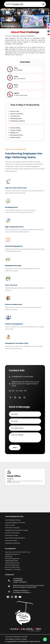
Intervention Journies (11, 535)
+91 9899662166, (17, 377)
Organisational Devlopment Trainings (16, 530)
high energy (9, 556)
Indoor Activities (10, 525)
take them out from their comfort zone (18, 552)
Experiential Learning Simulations (15, 538)
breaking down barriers (12, 554)
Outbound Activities (11, 541)
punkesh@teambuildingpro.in (22, 592)
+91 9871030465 (28, 377)
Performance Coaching (12, 528)
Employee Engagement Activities (15, 523)
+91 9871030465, (18, 579)
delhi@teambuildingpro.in (21, 591)
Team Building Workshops (13, 520)
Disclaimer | (18, 637)
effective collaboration (12, 565)
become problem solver (12, 567)
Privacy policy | (10, 637)
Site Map (24, 637)
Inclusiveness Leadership (12, 543)
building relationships (11, 561)
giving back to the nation (13, 569)
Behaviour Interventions (12, 533)
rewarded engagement (12, 559)
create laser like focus (12, 563)
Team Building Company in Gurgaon (16, 639)
